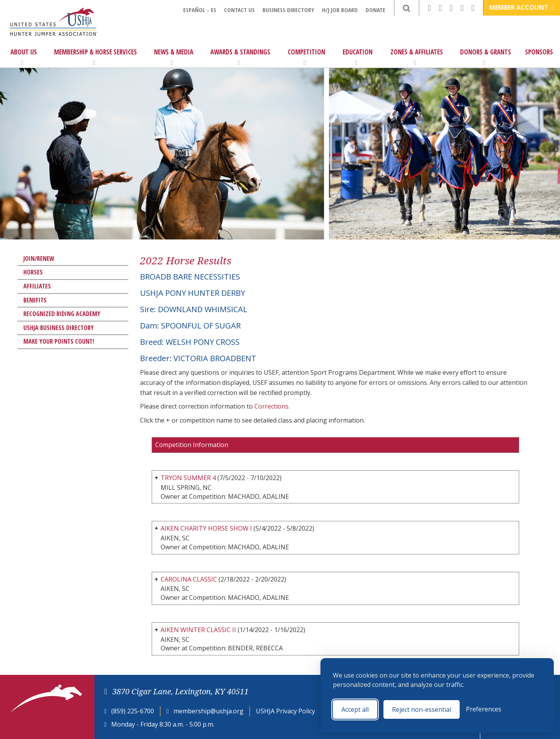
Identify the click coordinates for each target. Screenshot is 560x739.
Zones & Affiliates (417, 57)
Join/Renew (39, 259)
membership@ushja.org (208, 711)
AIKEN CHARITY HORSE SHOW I (206, 528)
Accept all (355, 709)
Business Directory (288, 10)
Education (358, 57)
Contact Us (239, 10)
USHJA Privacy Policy (285, 711)
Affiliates (37, 286)
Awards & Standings (240, 57)
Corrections (271, 406)
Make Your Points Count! (59, 341)
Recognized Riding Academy (62, 314)
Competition (306, 57)
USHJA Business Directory (59, 328)
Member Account (522, 7)
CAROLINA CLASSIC (189, 579)
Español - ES (200, 10)
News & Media (174, 57)
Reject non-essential (422, 709)
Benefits (35, 300)
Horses (33, 272)
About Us (24, 57)
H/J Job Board (340, 10)
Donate (375, 10)
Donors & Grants (486, 57)
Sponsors (539, 52)
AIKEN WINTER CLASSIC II (198, 630)
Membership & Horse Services (95, 57)
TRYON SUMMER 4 (188, 478)
